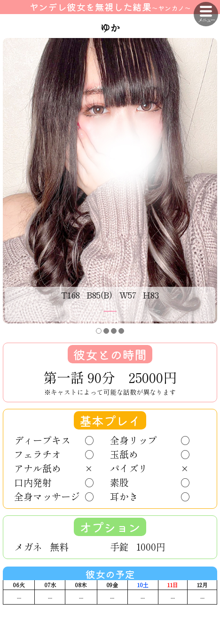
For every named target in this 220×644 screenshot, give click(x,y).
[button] (99, 331)
